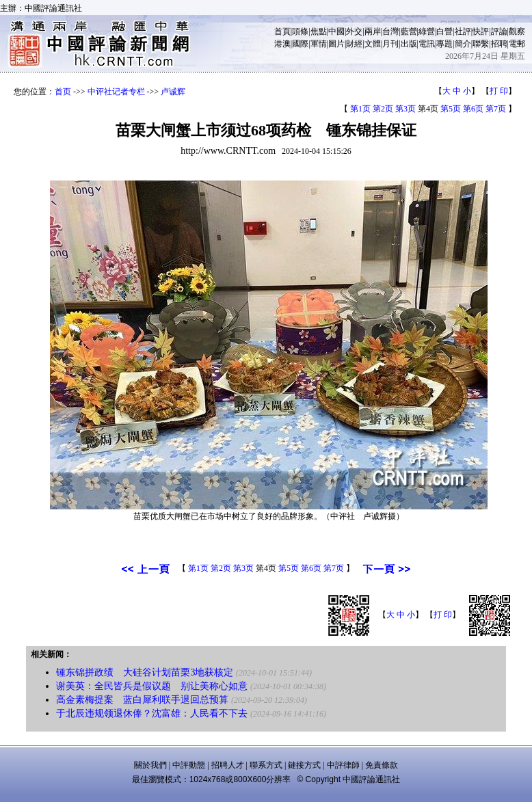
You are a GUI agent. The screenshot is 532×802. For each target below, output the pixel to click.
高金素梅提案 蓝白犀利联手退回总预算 (142, 700)
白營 (444, 31)
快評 (481, 31)
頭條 (300, 31)
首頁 (282, 31)
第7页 (496, 109)
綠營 (427, 31)
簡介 (463, 44)
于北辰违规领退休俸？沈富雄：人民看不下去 (152, 713)
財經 (354, 44)
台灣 (390, 31)
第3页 (405, 109)
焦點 (319, 31)
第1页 (360, 109)
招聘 (499, 44)
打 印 (499, 91)
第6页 (473, 109)
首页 (63, 92)
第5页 (451, 109)
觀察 (517, 31)
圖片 (336, 44)
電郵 (517, 44)
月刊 (390, 44)
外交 (354, 31)
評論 (499, 31)
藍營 (409, 31)
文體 (373, 44)
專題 (444, 44)
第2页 (383, 109)
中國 (336, 31)
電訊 (427, 44)
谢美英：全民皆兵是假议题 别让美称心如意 (152, 686)
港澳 (282, 44)
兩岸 (373, 31)
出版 (409, 44)
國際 (300, 44)
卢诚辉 (173, 92)
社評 (463, 31)
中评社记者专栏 (116, 92)
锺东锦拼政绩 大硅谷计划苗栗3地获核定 (145, 672)
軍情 (319, 44)
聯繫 (481, 44)
